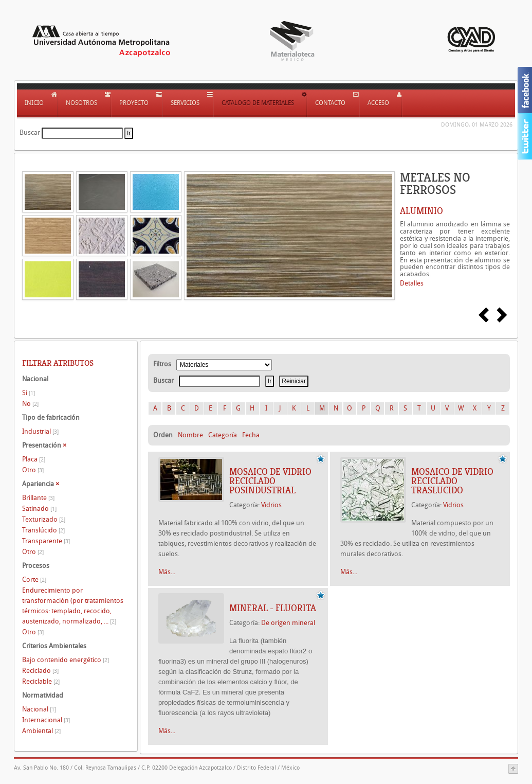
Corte (34, 580)
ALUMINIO (421, 211)
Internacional (46, 720)
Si (29, 393)
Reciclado (40, 671)
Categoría (223, 435)
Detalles (412, 283)
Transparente (46, 541)
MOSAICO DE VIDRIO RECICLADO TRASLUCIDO (452, 481)
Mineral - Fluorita (273, 608)
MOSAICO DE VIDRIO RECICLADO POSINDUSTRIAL (270, 481)
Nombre (190, 435)
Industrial (40, 431)
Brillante (38, 498)
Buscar (30, 132)
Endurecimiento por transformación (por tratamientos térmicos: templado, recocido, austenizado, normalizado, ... (73, 606)
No (30, 404)
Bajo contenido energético (66, 660)
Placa (34, 459)
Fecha (251, 435)
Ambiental (41, 731)
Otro (33, 470)
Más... (167, 572)
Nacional (39, 709)
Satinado (39, 509)
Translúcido (43, 530)
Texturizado (44, 519)
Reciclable (41, 681)
